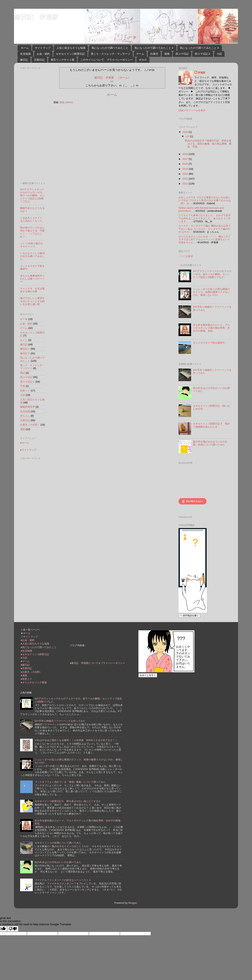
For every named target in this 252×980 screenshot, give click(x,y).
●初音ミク (26, 679)
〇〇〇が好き (186, 256)
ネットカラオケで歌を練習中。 (210, 343)
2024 (185, 154)
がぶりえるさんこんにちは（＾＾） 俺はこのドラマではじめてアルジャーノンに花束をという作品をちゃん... (205, 239)
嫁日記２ (25, 349)
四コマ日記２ (203, 54)
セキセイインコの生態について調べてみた (58, 843)
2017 (185, 159)
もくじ (24, 340)
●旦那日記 (26, 668)
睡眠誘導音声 (27, 407)
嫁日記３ (25, 353)
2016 (185, 164)
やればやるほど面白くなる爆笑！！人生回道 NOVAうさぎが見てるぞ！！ (76, 740)
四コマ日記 (182, 54)
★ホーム (26, 633)
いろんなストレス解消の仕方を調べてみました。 (32, 256)
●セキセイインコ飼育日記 (35, 654)
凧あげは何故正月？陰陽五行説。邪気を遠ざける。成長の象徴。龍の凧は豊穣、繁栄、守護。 (208, 144)
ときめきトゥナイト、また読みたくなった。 (32, 219)
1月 (188, 136)
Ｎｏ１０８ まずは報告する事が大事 (32, 290)
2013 (185, 179)
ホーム (25, 48)
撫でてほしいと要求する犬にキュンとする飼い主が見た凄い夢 (32, 301)
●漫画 (24, 675)
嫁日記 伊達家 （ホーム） (113, 78)
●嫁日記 (25, 665)
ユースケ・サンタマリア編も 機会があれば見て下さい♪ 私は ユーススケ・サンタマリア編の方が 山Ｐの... (205, 229)
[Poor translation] (13, 929)
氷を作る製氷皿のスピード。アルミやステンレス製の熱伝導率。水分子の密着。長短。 (211, 328)
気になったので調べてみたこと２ (154, 48)
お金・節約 (43, 54)
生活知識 (25, 54)
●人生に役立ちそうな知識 (35, 644)
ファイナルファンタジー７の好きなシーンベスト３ (63, 880)
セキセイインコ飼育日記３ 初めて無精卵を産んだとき (211, 425)
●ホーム (25, 443)
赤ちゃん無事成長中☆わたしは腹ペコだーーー (32, 279)
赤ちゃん (25, 416)
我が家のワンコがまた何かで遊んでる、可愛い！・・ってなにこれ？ (32, 232)
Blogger (133, 903)
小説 (219, 54)
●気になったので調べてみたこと (39, 647)
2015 (185, 169)
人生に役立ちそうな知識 (71, 48)
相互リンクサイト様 (63, 60)
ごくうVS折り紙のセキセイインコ (32, 245)
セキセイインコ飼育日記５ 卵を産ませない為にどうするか (68, 801)
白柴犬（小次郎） (30, 425)
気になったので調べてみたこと (110, 48)
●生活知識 (26, 651)
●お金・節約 (28, 640)
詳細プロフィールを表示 (192, 110)
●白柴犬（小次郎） (31, 672)
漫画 (167, 54)
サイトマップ (43, 48)
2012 (185, 184)
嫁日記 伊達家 (36, 17)
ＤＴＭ (24, 319)
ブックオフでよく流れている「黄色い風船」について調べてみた (70, 782)
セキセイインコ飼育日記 (70, 54)
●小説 (24, 658)
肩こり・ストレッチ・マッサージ (111, 54)
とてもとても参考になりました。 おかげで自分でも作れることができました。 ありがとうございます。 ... (205, 218)
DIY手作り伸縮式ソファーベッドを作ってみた (60, 721)
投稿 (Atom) (66, 102)
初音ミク (25, 391)
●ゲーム (25, 661)
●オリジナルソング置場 (34, 682)
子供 (23, 386)
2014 (185, 174)
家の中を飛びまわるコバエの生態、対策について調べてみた (210, 443)
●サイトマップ (28, 450)
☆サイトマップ (29, 637)
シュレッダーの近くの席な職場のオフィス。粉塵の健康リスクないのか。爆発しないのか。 (211, 292)
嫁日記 (24, 60)
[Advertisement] (34, 123)
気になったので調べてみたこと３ (200, 48)
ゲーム (140, 54)
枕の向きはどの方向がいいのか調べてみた (58, 862)
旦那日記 (39, 60)
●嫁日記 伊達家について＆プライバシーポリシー (98, 663)
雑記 (23, 373)
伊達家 (202, 73)
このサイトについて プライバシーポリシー (107, 60)
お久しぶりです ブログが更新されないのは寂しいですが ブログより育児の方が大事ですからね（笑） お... (205, 200)
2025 (185, 132)
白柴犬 (154, 54)
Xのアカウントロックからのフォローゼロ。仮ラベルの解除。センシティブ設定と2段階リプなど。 (32, 195)
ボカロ (143, 60)
